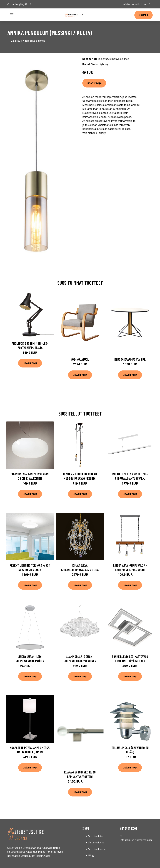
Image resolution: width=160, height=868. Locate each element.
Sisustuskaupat (97, 849)
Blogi (91, 855)
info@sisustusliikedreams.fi (137, 4)
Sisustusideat (96, 842)
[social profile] (31, 4)
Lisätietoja (94, 83)
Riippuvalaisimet (35, 41)
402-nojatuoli (80, 359)
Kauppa (144, 15)
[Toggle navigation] (12, 15)
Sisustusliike (96, 836)
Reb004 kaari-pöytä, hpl (130, 359)
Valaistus (16, 41)
